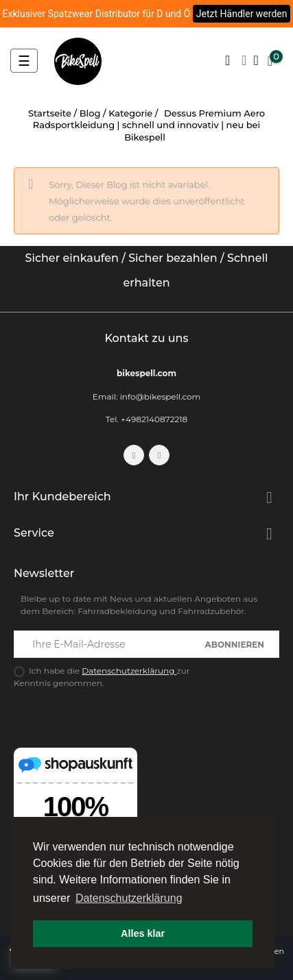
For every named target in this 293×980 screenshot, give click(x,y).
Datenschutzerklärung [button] (129, 898)
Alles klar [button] (143, 933)
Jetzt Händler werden (242, 14)
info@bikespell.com (161, 396)
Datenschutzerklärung (129, 671)
